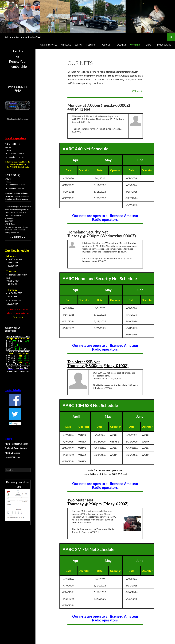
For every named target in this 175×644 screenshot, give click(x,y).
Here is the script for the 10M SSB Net (105, 474)
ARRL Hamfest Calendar (16, 444)
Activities (135, 45)
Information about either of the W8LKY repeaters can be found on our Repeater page (17, 196)
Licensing (91, 45)
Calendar (121, 45)
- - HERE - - (18, 237)
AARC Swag (66, 45)
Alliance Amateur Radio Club (23, 37)
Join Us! (79, 45)
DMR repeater (23, 207)
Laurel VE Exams (13, 457)
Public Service (164, 45)
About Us (106, 45)
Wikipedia (138, 91)
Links (148, 45)
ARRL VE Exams (12, 453)
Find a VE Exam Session (16, 448)
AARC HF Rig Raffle (49, 45)
